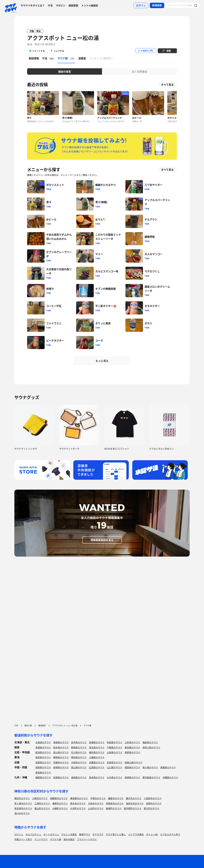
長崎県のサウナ (79, 777)
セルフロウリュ (33, 834)
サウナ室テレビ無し (116, 834)
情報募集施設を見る (102, 540)
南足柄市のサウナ (23, 808)
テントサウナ (41, 839)
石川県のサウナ (79, 752)
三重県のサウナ (97, 757)
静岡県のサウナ (61, 757)
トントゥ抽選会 (90, 5)
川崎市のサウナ (40, 798)
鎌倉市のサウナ (116, 798)
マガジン (61, 5)
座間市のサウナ (154, 803)
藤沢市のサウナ (134, 798)
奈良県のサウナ (115, 762)
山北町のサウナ (96, 808)
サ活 (50, 5)
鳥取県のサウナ (43, 767)
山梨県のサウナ (115, 752)
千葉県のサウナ (115, 747)
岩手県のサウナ (79, 742)
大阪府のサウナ (79, 762)
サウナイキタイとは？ (33, 5)
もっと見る (102, 361)
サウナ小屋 (56, 839)
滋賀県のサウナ (43, 762)
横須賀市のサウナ (79, 798)
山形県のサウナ (132, 742)
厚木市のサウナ (78, 803)
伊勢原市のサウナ (115, 803)
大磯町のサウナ (60, 808)
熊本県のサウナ (97, 777)
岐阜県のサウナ (43, 757)
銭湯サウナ (85, 834)
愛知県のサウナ (79, 757)
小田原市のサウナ (153, 798)
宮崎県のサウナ (132, 777)
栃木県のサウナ (61, 747)
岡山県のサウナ (79, 767)
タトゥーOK (152, 834)
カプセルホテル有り (170, 834)
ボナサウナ (98, 834)
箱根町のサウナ (114, 808)
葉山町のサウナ (42, 808)
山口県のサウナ (115, 767)
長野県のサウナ (132, 752)
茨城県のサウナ (43, 747)
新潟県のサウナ (43, 752)
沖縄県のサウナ (170, 777)
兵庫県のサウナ (97, 762)
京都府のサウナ (61, 762)
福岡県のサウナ (43, 777)
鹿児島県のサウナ (151, 777)
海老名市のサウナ (135, 803)
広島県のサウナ (97, 767)
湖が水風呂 (69, 839)
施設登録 (73, 5)
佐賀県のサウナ (61, 777)
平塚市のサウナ (98, 798)
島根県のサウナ (61, 767)
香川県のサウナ (150, 767)
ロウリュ (19, 834)
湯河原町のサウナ (133, 808)
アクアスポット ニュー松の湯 (63, 38)
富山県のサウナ (61, 752)
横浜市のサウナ (22, 798)
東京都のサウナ (132, 747)
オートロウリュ (51, 834)
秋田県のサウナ (115, 742)
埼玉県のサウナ (97, 747)
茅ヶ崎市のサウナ (23, 803)
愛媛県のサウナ (168, 767)
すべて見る (167, 85)
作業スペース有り (23, 839)
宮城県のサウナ (97, 742)
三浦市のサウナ (42, 803)
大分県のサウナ (115, 777)
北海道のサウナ (43, 742)
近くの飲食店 (139, 71)
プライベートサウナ (87, 839)
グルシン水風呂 (69, 834)
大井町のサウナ (78, 808)
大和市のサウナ (96, 803)
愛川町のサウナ (152, 808)
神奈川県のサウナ (151, 747)
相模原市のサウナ (59, 798)
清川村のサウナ (22, 813)
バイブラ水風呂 (136, 834)
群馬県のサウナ (79, 747)
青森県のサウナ (61, 742)
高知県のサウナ (43, 772)
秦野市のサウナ (60, 803)
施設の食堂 (65, 71)
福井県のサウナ (97, 752)
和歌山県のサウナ (134, 762)
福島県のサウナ (150, 742)
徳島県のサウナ (132, 767)
